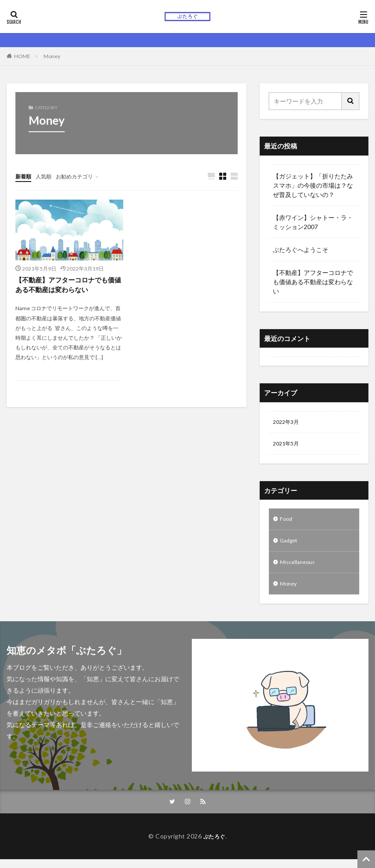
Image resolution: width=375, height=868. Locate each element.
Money (52, 56)
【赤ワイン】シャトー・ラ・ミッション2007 (313, 222)
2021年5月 (288, 446)
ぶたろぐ (214, 845)
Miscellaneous (300, 568)
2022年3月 (288, 423)
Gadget (290, 545)
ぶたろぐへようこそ (301, 250)
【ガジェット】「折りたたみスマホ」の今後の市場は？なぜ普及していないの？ (313, 185)
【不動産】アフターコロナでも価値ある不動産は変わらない (68, 286)
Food (287, 522)
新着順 (25, 176)
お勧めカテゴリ (83, 176)
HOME (22, 56)
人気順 (48, 176)
